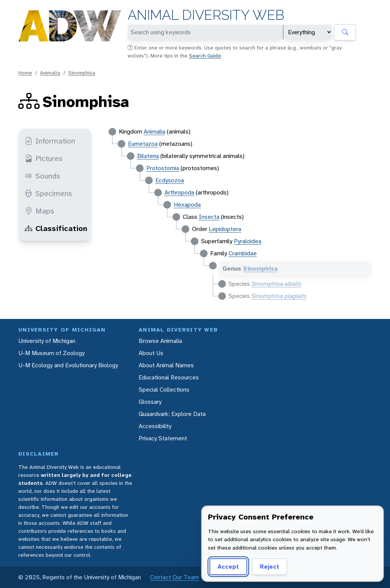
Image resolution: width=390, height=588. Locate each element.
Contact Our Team (174, 577)
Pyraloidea (248, 241)
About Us (151, 353)
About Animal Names (166, 365)
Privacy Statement (163, 438)
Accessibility (155, 426)
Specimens (48, 193)
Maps (39, 211)
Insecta (209, 217)
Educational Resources (169, 377)
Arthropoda (179, 192)
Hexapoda (187, 205)
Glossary (150, 402)
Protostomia (163, 168)
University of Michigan (47, 341)
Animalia (50, 73)
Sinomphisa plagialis (279, 296)
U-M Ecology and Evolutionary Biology (68, 365)
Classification (56, 228)
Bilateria (148, 156)
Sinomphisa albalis (277, 284)
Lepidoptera (225, 229)
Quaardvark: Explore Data (172, 414)
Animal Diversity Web (206, 15)
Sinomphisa (82, 73)
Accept (228, 566)
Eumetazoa (143, 144)
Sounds (42, 176)
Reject (269, 566)
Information (50, 141)
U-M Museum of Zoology (51, 353)
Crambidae (243, 253)
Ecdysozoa (170, 180)
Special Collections (164, 390)
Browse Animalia (160, 341)
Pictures (44, 158)
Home (25, 73)
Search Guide (205, 56)
